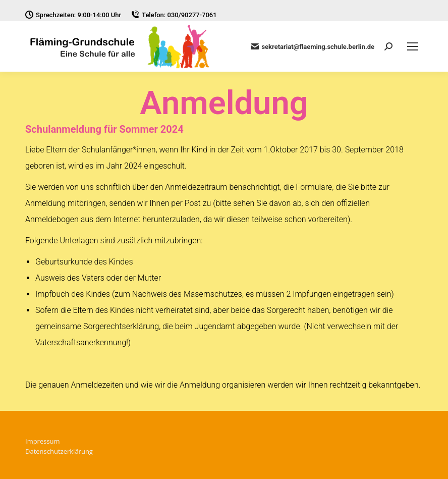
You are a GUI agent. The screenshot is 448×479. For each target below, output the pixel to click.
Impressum (43, 441)
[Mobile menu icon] (413, 46)
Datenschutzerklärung (59, 451)
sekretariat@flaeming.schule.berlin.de (313, 46)
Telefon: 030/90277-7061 (174, 15)
